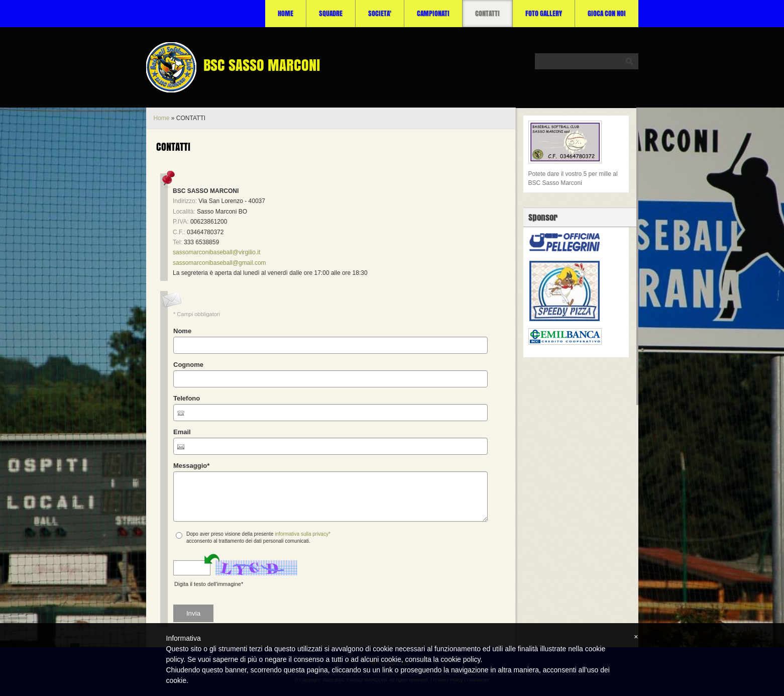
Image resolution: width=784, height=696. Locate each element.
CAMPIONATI (433, 13)
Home (286, 13)
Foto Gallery (544, 13)
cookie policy (460, 659)
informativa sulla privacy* (303, 534)
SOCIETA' (380, 13)
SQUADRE (331, 13)
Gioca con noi (607, 13)
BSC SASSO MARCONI (262, 65)
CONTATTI (487, 13)
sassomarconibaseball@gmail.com (219, 263)
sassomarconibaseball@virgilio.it (216, 252)
